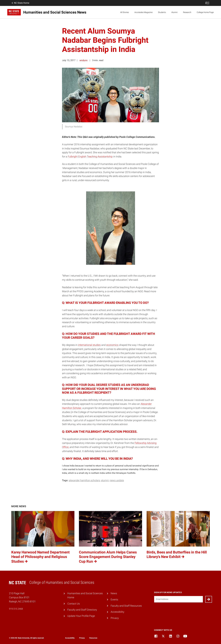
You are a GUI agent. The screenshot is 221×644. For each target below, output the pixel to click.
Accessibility (117, 612)
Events (114, 600)
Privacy (115, 618)
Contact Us (74, 604)
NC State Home (20, 3)
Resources (93, 638)
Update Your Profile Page (81, 616)
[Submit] (209, 599)
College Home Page (205, 12)
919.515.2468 (16, 609)
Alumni (174, 12)
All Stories (125, 12)
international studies (89, 345)
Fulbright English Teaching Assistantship (90, 156)
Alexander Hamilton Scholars (84, 480)
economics (112, 345)
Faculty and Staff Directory (82, 610)
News (114, 593)
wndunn (84, 60)
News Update (117, 480)
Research (187, 12)
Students (162, 12)
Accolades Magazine (143, 12)
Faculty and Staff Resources (126, 606)
